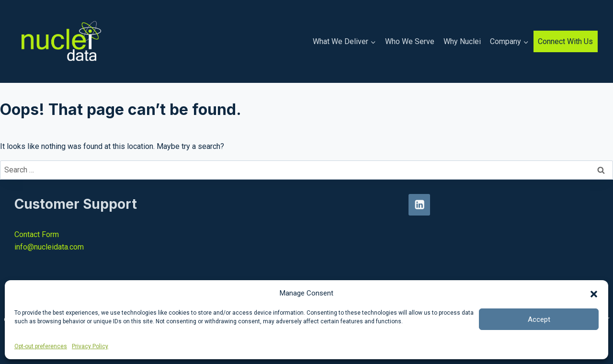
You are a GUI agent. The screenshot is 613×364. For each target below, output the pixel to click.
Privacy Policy (90, 346)
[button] (594, 293)
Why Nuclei (462, 41)
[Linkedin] (419, 205)
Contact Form (37, 234)
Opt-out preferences (41, 346)
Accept (539, 319)
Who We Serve (410, 41)
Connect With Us (565, 41)
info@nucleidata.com (49, 247)
